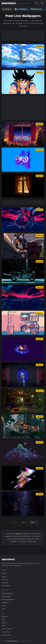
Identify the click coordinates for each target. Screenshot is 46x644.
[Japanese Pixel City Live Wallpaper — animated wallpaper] (23, 426)
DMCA (4, 626)
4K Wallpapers (6, 596)
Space (4, 609)
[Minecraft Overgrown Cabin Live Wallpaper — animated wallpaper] (23, 400)
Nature (4, 606)
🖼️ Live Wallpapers (21, 9)
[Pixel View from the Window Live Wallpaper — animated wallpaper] (23, 186)
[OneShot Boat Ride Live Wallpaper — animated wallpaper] (23, 349)
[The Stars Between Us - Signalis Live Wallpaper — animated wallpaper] (23, 375)
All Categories (6, 586)
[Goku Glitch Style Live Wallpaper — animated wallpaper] (23, 478)
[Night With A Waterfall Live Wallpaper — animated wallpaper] (23, 504)
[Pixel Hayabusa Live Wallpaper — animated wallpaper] (23, 271)
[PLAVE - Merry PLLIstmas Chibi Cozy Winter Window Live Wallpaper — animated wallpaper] (23, 134)
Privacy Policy (6, 632)
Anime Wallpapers (8, 593)
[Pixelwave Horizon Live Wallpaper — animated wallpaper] (23, 297)
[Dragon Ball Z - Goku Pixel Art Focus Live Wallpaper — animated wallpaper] (23, 82)
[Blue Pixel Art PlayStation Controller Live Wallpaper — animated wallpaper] (23, 160)
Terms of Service (7, 629)
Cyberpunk (5, 603)
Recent (4, 573)
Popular (4, 576)
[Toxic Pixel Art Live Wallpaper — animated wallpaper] (23, 452)
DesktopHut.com (12, 641)
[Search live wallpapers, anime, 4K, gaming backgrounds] (26, 3)
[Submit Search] (36, 3)
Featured (5, 579)
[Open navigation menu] (42, 3)
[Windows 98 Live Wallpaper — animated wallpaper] (23, 323)
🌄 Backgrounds (36, 9)
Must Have (5, 583)
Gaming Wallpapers (8, 600)
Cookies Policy (6, 635)
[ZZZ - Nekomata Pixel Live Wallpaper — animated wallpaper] (23, 245)
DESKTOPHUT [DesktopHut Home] (9, 3)
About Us (5, 617)
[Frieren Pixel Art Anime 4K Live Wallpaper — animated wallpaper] (23, 56)
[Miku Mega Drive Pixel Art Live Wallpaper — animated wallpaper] (23, 219)
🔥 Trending (7, 9)
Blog (3, 620)
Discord (4, 623)
